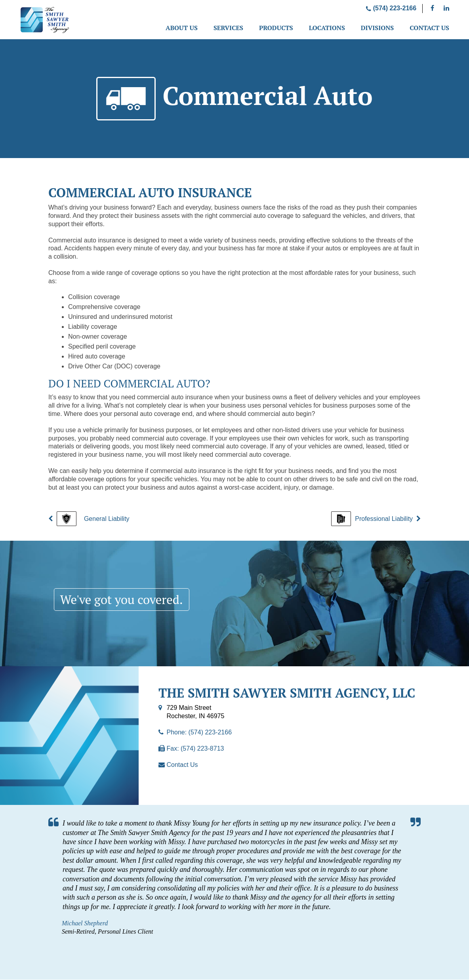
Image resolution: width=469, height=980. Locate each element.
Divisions (377, 28)
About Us (182, 28)
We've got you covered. (124, 600)
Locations (327, 28)
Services (228, 28)
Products (276, 28)
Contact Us (429, 28)
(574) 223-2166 (391, 8)
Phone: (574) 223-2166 (199, 733)
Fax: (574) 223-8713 (195, 749)
